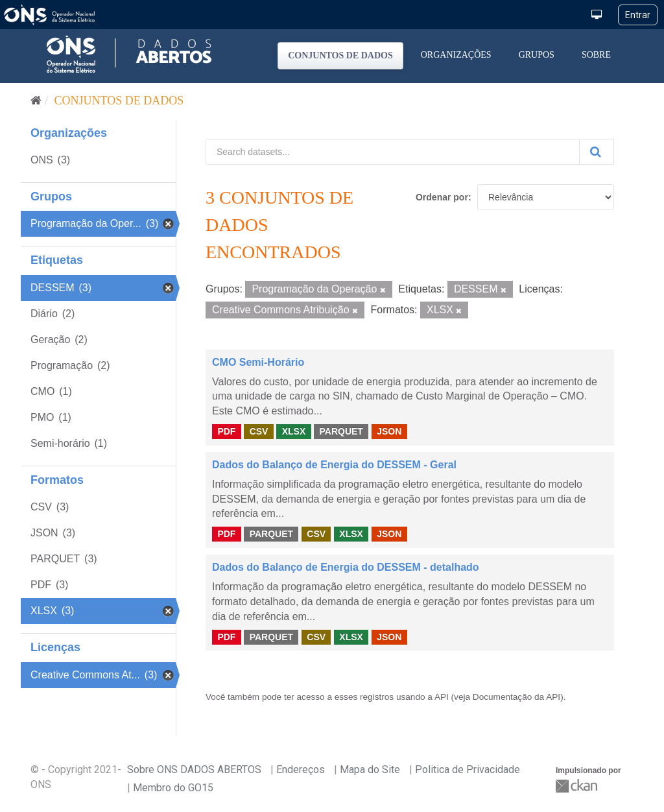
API (442, 697)
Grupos (537, 55)
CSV (259, 431)
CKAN (578, 786)
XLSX (294, 431)
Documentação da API (516, 697)
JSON (389, 431)
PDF (226, 431)
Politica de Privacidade (468, 770)
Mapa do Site (370, 770)
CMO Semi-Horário (258, 362)
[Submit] (597, 152)
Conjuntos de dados (340, 55)
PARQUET (341, 431)
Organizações (456, 55)
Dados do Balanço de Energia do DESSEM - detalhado (346, 567)
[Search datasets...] (393, 152)
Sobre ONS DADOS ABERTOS (194, 770)
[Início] (36, 101)
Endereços (301, 770)
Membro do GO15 (173, 788)
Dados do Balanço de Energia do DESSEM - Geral (334, 465)
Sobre (596, 55)
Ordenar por (442, 197)
